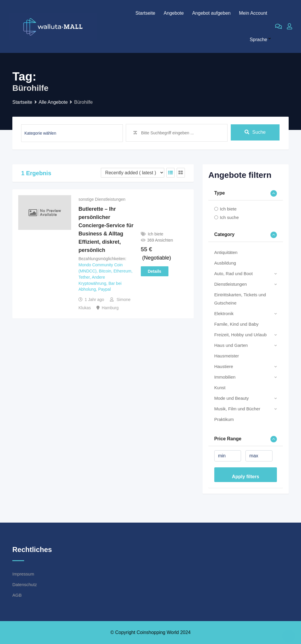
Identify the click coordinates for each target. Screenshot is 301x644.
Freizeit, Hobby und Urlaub (240, 335)
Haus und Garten (231, 345)
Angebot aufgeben (211, 13)
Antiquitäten (226, 252)
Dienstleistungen (231, 284)
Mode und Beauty (232, 398)
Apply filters (245, 477)
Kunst (220, 388)
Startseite (146, 13)
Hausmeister (227, 356)
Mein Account (253, 13)
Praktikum (224, 419)
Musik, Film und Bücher (237, 409)
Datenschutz (25, 584)
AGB (17, 595)
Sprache (258, 40)
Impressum (23, 574)
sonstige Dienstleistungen (102, 199)
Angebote (174, 13)
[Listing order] (133, 173)
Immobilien (225, 377)
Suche (255, 133)
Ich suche (229, 217)
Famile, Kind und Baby (236, 324)
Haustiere (224, 366)
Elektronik (224, 313)
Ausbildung (225, 263)
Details (155, 271)
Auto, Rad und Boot (234, 274)
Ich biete (228, 209)
